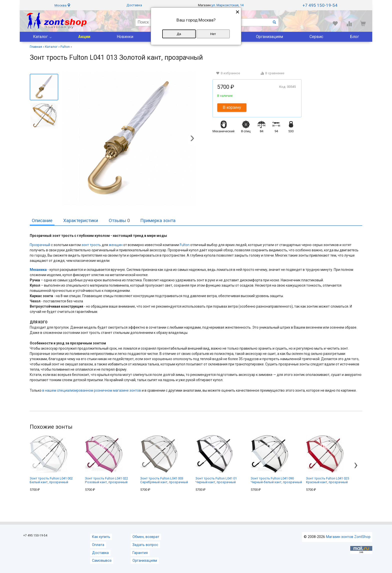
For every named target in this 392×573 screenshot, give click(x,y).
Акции (84, 37)
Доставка (134, 5)
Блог (354, 37)
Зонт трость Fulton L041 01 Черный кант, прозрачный (216, 460)
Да (179, 34)
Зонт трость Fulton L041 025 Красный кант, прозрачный (327, 460)
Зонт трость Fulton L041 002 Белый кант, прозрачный (51, 460)
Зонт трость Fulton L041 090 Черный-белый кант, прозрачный (276, 460)
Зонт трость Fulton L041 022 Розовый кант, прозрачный (106, 460)
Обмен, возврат (146, 537)
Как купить (101, 537)
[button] (192, 139)
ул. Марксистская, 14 (227, 5)
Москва (62, 5)
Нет (213, 34)
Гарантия (140, 553)
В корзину (232, 107)
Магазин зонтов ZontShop (348, 537)
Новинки (125, 37)
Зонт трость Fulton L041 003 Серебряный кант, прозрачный (164, 460)
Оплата (98, 545)
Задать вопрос (145, 545)
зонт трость (91, 245)
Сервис (316, 37)
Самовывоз (102, 561)
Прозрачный (40, 245)
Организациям (269, 37)
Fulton (185, 245)
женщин (116, 245)
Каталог (40, 37)
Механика (38, 270)
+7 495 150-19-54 (320, 5)
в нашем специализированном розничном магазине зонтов (92, 390)
